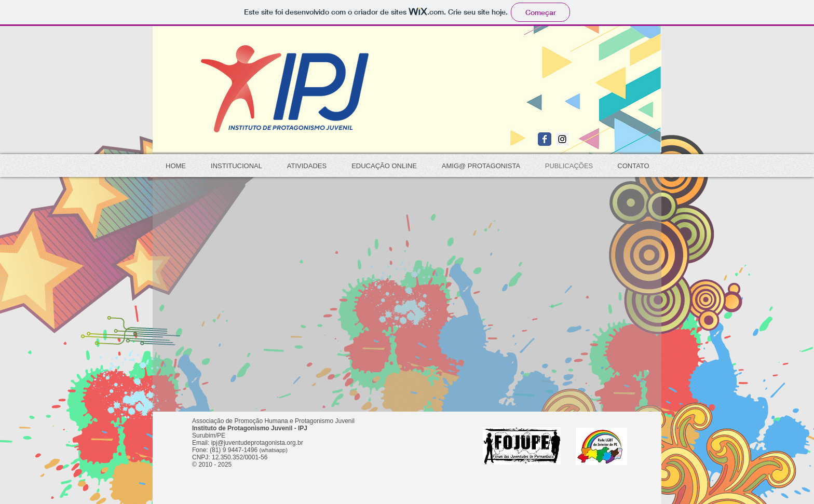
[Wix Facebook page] (545, 139)
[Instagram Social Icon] (562, 139)
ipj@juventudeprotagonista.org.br (257, 443)
